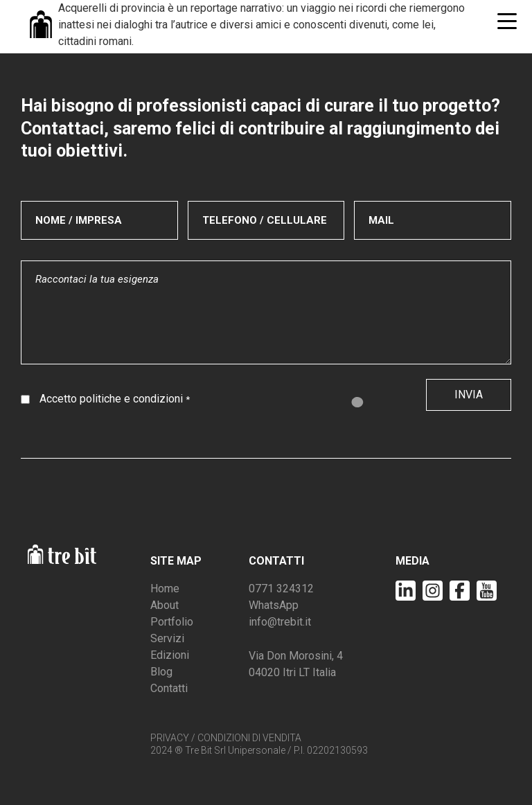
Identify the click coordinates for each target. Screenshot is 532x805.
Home (165, 589)
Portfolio (172, 622)
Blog (161, 672)
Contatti (169, 688)
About (165, 605)
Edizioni (170, 655)
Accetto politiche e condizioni (115, 399)
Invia (469, 395)
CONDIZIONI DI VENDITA (249, 738)
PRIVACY (170, 738)
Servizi (167, 638)
